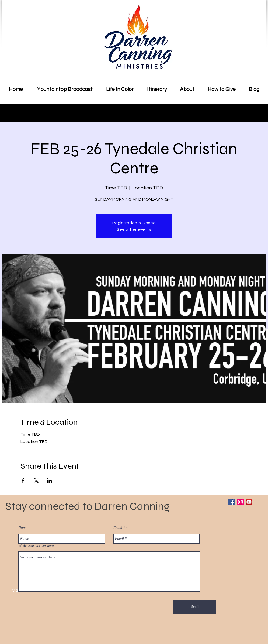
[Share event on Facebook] (23, 481)
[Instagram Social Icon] (240, 502)
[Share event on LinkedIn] (49, 481)
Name (23, 528)
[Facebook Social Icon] (232, 502)
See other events (134, 229)
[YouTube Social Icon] (249, 502)
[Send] (195, 607)
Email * (119, 528)
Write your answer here (36, 546)
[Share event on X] (36, 481)
